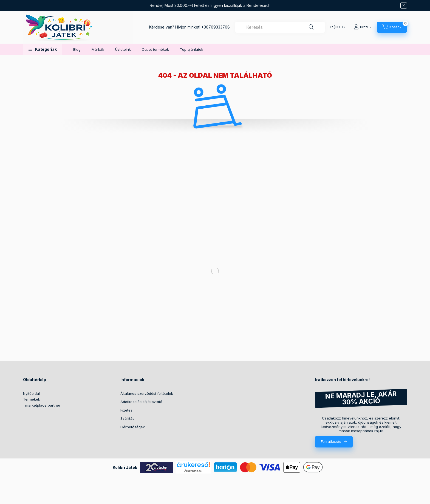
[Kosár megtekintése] (392, 27)
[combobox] (280, 27)
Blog (77, 49)
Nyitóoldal (31, 393)
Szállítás (127, 418)
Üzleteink (123, 49)
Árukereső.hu (193, 471)
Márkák (98, 49)
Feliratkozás (331, 441)
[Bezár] (404, 5)
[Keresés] (311, 27)
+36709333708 (216, 27)
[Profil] (362, 27)
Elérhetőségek (133, 427)
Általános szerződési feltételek (147, 393)
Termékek (32, 399)
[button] (43, 49)
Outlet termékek (155, 49)
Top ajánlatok (192, 49)
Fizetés (126, 410)
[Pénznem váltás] (336, 27)
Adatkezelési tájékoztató (141, 402)
